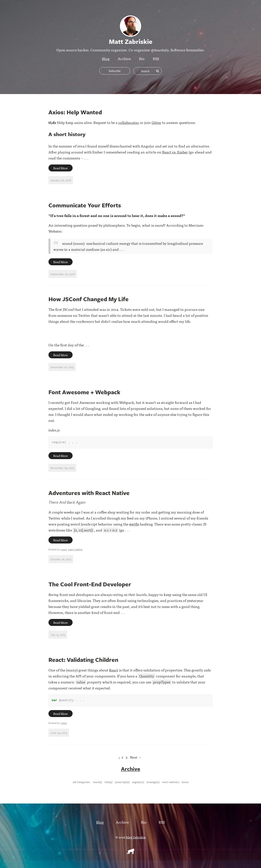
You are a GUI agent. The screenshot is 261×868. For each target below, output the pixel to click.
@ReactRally (160, 50)
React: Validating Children (83, 660)
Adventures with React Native (89, 494)
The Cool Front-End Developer (90, 585)
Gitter (156, 122)
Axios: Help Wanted (75, 112)
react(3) (97, 783)
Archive (124, 58)
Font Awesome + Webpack (84, 392)
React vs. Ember (175, 152)
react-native (75, 550)
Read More (61, 168)
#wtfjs (134, 525)
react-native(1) (171, 783)
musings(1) (153, 783)
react (64, 550)
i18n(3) (108, 783)
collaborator (129, 122)
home (185, 783)
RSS (156, 58)
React (114, 671)
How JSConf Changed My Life (89, 299)
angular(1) (138, 783)
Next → (136, 759)
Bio (142, 58)
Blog (106, 58)
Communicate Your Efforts (85, 205)
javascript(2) (122, 783)
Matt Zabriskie (136, 838)
